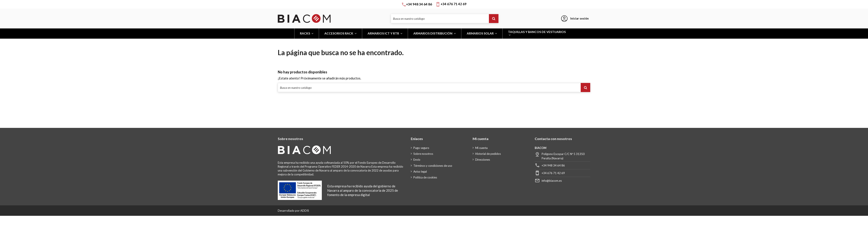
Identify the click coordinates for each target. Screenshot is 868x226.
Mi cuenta (481, 148)
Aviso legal (420, 172)
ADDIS (305, 211)
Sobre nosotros (423, 154)
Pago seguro (421, 148)
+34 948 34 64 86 (553, 165)
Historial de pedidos (488, 154)
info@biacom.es (552, 181)
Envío (417, 160)
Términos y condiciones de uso (433, 166)
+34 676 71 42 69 (553, 173)
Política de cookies (425, 177)
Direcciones (483, 160)
